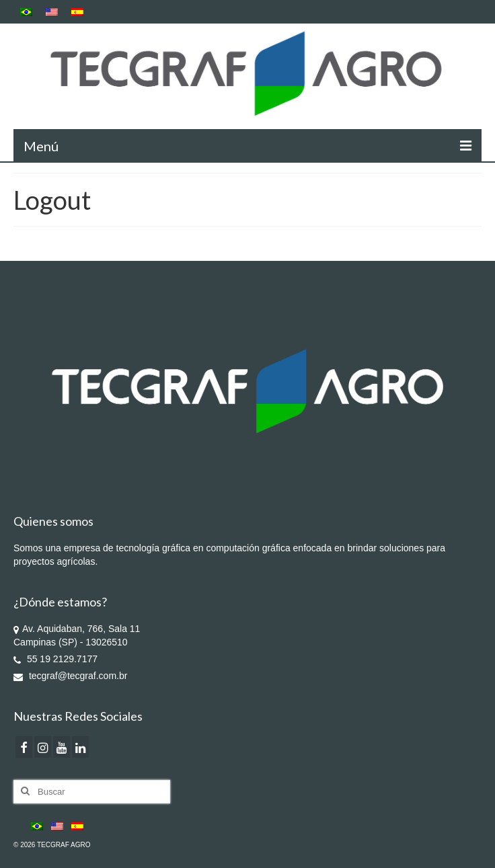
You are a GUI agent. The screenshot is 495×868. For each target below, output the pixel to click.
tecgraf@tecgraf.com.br (70, 676)
